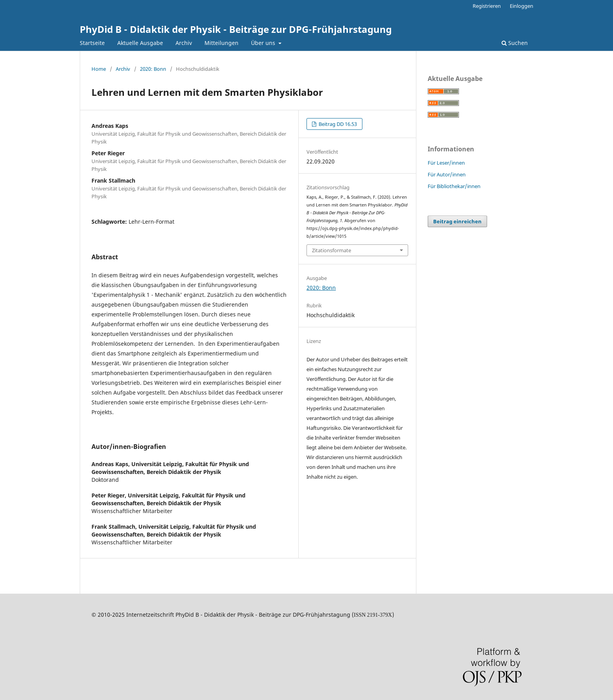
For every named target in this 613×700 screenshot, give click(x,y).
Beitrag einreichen (457, 221)
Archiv (184, 43)
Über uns (264, 43)
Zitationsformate (332, 250)
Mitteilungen (221, 43)
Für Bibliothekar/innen (454, 186)
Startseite (92, 43)
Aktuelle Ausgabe (140, 43)
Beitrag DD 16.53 (337, 124)
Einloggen (522, 6)
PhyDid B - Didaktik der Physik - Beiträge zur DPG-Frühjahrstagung (236, 29)
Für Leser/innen (446, 163)
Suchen (515, 43)
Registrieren (487, 6)
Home (99, 69)
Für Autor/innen (447, 174)
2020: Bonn (153, 69)
